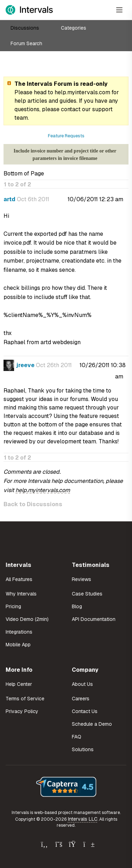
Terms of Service (25, 699)
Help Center (19, 684)
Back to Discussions (33, 504)
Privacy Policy (22, 711)
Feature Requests (66, 136)
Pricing (13, 606)
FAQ (77, 737)
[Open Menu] (119, 10)
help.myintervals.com (82, 92)
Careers (81, 699)
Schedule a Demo (92, 724)
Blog (77, 606)
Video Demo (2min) (27, 619)
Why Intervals (21, 594)
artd (10, 199)
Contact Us (85, 711)
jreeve (25, 365)
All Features (19, 579)
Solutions (83, 749)
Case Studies (87, 594)
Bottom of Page (24, 173)
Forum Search (26, 43)
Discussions (25, 28)
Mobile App (18, 645)
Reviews (81, 579)
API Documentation (94, 619)
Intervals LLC (83, 819)
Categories (74, 28)
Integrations (19, 632)
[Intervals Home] (29, 10)
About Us (82, 684)
